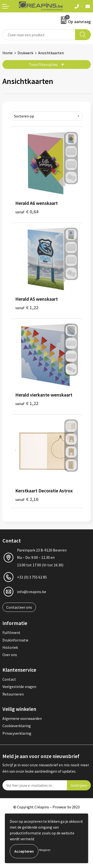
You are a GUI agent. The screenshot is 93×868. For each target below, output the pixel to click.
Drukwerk (25, 53)
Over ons (10, 655)
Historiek (10, 647)
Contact (9, 679)
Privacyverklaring (17, 733)
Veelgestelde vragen (19, 687)
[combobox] (39, 35)
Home (8, 53)
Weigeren (45, 850)
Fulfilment (11, 633)
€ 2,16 (27, 499)
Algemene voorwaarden (22, 718)
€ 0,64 (27, 212)
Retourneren (13, 694)
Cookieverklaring (17, 726)
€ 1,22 (27, 307)
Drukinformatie (15, 640)
